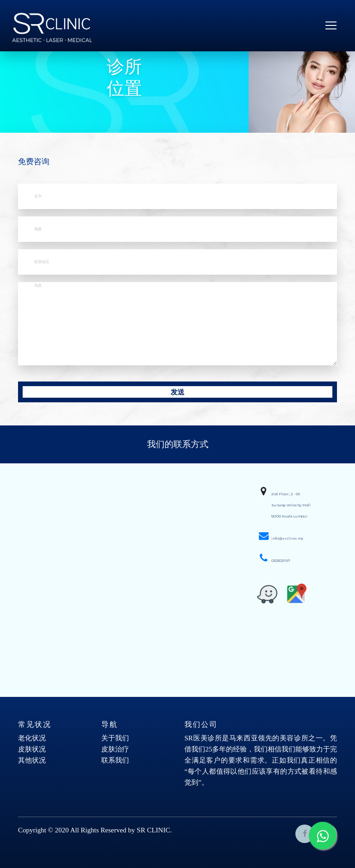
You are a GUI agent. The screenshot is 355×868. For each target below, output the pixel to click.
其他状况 (32, 760)
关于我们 (115, 738)
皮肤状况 (32, 749)
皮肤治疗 (115, 749)
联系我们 (115, 760)
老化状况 (32, 738)
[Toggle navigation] (331, 25)
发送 (177, 392)
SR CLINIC (153, 830)
